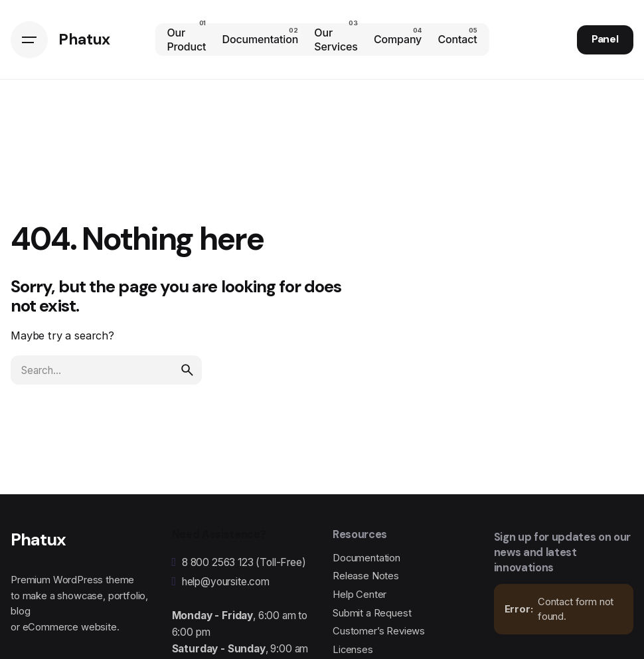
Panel (605, 39)
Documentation (366, 558)
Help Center (360, 595)
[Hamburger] (29, 40)
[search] (187, 370)
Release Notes (366, 576)
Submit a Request (372, 613)
